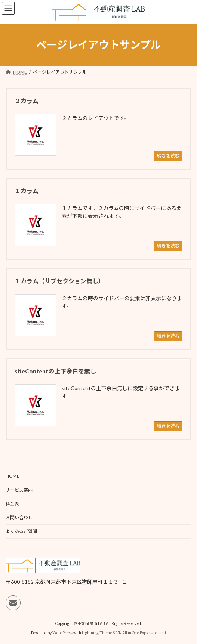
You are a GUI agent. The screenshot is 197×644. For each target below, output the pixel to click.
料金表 (12, 504)
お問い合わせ (19, 517)
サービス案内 (19, 490)
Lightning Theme (97, 633)
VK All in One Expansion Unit (141, 633)
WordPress (62, 633)
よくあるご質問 (21, 531)
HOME (13, 476)
